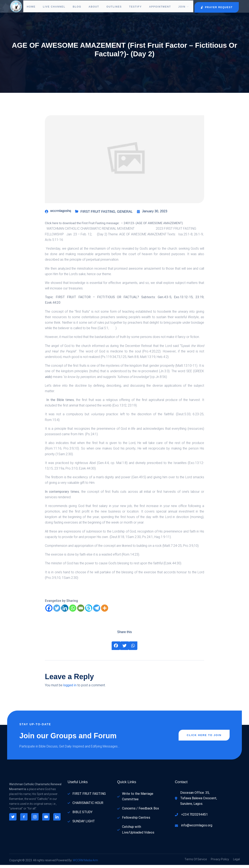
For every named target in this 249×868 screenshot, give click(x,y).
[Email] (81, 611)
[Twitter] (57, 611)
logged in (70, 688)
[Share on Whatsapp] (133, 649)
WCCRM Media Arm (85, 863)
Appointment (159, 7)
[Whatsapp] (73, 611)
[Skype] (89, 611)
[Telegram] (97, 611)
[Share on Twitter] (124, 649)
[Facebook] (49, 611)
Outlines (112, 7)
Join (184, 7)
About (91, 7)
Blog (73, 7)
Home (32, 7)
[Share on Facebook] (116, 649)
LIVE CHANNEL (52, 7)
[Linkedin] (65, 611)
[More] (105, 611)
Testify (134, 7)
